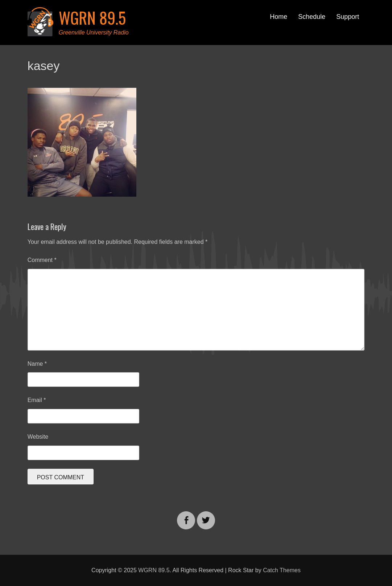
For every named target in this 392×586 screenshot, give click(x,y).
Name (37, 364)
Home (278, 17)
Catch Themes (282, 570)
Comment (42, 260)
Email (37, 400)
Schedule (312, 17)
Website (38, 437)
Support (348, 17)
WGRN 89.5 (92, 18)
